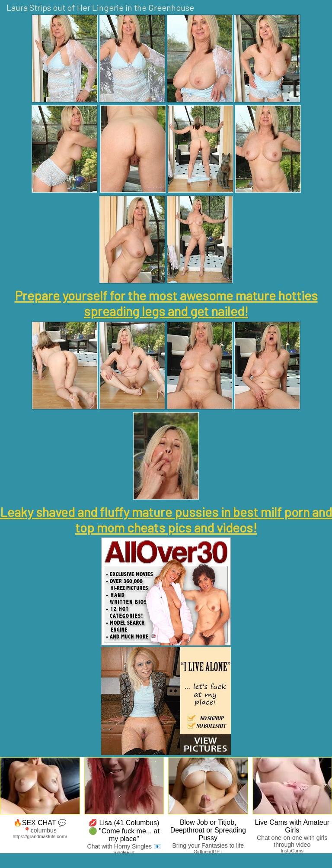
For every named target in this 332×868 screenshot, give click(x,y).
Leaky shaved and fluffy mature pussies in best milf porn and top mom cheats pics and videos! (166, 520)
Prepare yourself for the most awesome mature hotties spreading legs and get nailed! (166, 303)
